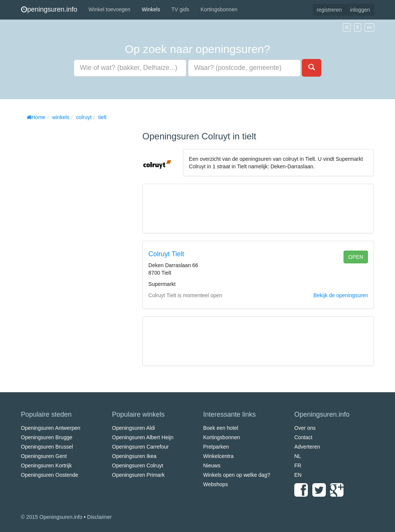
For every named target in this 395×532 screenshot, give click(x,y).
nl (347, 27)
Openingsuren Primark (138, 475)
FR (298, 465)
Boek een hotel (221, 428)
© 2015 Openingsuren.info (52, 517)
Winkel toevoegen (110, 9)
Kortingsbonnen (219, 9)
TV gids (180, 9)
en (369, 27)
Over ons (305, 428)
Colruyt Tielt (166, 254)
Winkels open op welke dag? (237, 475)
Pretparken (216, 447)
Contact (303, 437)
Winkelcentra (219, 456)
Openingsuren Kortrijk (46, 465)
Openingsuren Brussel (47, 447)
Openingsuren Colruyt (138, 465)
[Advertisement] (77, 237)
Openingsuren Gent (44, 456)
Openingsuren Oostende (50, 475)
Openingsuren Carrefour (140, 447)
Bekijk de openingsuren (341, 295)
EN (298, 475)
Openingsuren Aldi (133, 428)
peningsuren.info (49, 9)
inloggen (360, 10)
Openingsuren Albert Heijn (143, 437)
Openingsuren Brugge (47, 437)
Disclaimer (99, 517)
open (356, 257)
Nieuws (212, 465)
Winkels (151, 9)
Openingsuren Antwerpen (51, 428)
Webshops (216, 484)
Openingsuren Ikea (134, 456)
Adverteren (307, 447)
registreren (329, 10)
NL (298, 456)
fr (358, 27)
